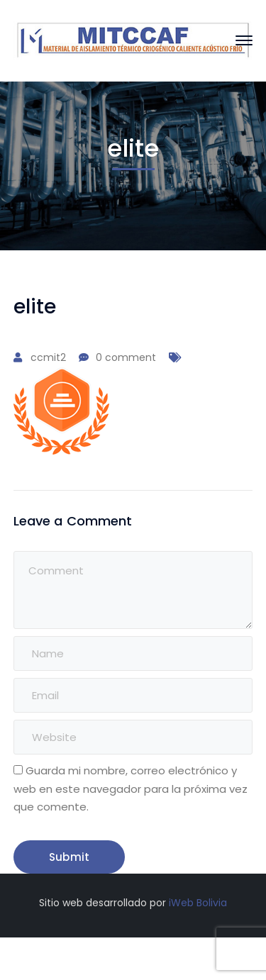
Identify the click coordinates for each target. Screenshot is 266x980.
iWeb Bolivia (198, 903)
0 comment (126, 357)
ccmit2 (48, 357)
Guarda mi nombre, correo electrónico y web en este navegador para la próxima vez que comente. (131, 788)
